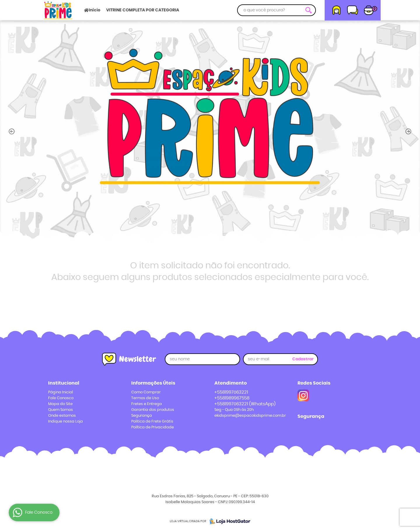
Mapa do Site (60, 404)
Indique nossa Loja (65, 422)
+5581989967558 (232, 398)
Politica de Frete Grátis (152, 422)
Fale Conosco (61, 398)
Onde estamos (62, 416)
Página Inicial (61, 392)
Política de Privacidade (153, 427)
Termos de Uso (145, 398)
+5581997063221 (231, 392)
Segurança (142, 416)
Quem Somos (61, 410)
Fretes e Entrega (147, 404)
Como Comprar (146, 392)
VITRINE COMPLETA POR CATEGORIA (143, 10)
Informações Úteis (153, 383)
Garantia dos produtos (153, 410)
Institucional (64, 383)
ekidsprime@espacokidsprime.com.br (250, 416)
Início (94, 10)
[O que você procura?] (309, 10)
